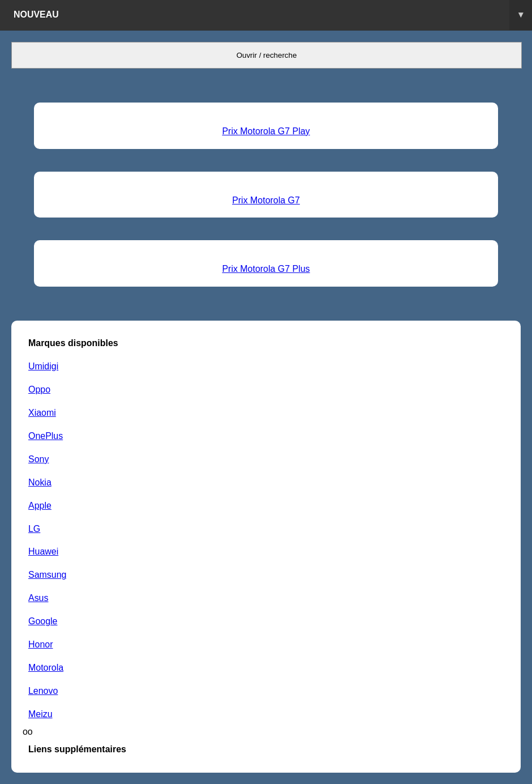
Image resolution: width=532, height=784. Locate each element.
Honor (40, 644)
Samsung (47, 575)
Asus (38, 598)
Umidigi (43, 366)
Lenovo (43, 691)
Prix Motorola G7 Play (266, 131)
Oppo (39, 389)
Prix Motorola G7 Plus (266, 269)
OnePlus (46, 436)
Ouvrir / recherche (267, 55)
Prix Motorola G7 (266, 200)
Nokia (40, 482)
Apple (40, 506)
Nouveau (273, 15)
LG (34, 529)
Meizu (40, 714)
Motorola (46, 668)
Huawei (43, 551)
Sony (38, 459)
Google (43, 621)
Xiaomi (42, 413)
